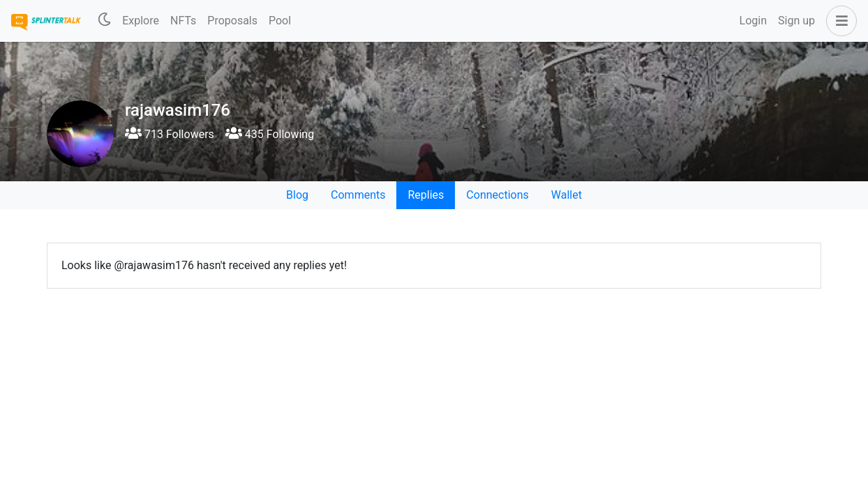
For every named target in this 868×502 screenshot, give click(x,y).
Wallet (567, 195)
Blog (297, 195)
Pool (280, 21)
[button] (839, 21)
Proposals (232, 21)
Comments (358, 195)
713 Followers (170, 134)
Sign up (796, 21)
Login (753, 21)
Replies (426, 195)
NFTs (183, 21)
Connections (497, 195)
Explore (141, 21)
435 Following (270, 134)
